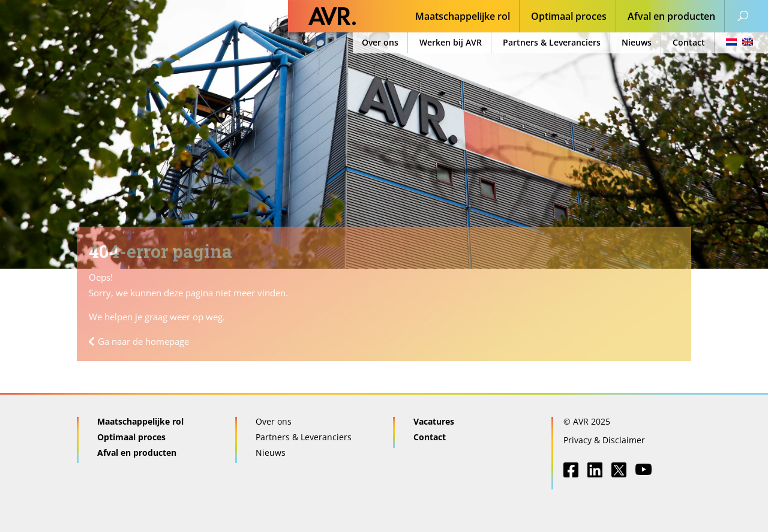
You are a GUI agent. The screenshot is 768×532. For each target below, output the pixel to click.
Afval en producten (671, 17)
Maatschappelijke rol (463, 17)
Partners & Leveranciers (552, 42)
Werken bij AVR (451, 42)
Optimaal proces (569, 17)
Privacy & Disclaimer (604, 440)
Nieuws (637, 42)
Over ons (380, 42)
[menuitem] (736, 43)
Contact (689, 42)
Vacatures (434, 421)
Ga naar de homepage (143, 341)
